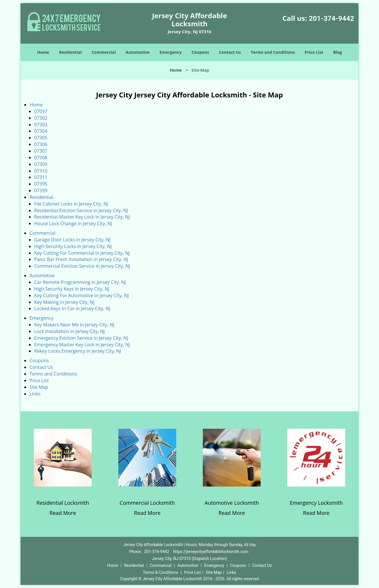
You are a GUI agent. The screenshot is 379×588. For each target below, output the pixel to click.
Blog (337, 52)
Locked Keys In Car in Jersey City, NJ (72, 308)
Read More (63, 513)
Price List (314, 52)
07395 (41, 184)
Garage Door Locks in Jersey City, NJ (72, 240)
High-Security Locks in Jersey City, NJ (73, 246)
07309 (41, 164)
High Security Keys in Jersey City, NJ (72, 289)
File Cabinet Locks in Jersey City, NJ (71, 204)
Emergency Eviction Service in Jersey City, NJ (81, 338)
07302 (41, 118)
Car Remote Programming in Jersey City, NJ (80, 282)
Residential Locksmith (63, 503)
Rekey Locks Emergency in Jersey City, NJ (78, 351)
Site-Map (214, 572)
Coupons (200, 52)
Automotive (138, 52)
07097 (41, 111)
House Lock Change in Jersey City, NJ (73, 223)
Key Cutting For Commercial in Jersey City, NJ (82, 253)
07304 (41, 131)
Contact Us (230, 52)
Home (43, 52)
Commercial (104, 52)
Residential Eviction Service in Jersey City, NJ (81, 210)
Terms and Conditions (273, 52)
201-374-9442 (331, 19)
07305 (41, 138)
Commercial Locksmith (147, 503)
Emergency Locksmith (316, 503)
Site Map (39, 387)
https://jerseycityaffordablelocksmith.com (211, 552)
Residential (70, 52)
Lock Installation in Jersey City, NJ (69, 331)
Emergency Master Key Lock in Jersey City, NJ (82, 345)
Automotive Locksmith (232, 503)
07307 (41, 151)
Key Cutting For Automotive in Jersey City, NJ (81, 295)
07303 (41, 125)
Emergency (171, 52)
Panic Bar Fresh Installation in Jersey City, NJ (81, 259)
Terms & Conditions (161, 572)
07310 (41, 171)
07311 (41, 177)
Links (35, 394)
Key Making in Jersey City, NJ (64, 302)
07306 (41, 144)
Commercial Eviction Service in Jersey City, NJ (82, 266)
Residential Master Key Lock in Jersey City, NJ (82, 217)
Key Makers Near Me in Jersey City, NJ (74, 325)
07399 (41, 191)
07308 (41, 158)
